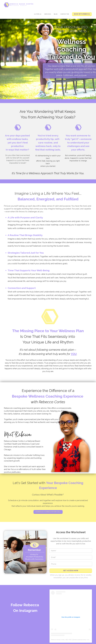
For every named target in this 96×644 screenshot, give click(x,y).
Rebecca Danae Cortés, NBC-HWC (61, 640)
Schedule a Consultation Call (48, 512)
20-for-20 (38, 14)
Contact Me (65, 14)
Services (48, 14)
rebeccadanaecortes (80, 640)
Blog (56, 14)
